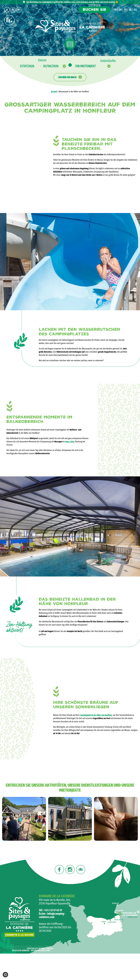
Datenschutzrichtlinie (41, 950)
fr (115, 10)
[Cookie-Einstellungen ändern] (5, 975)
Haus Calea (70, 442)
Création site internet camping (40, 948)
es (135, 10)
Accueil (54, 92)
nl (130, 10)
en (120, 10)
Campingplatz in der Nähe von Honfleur (96, 715)
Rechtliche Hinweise (21, 950)
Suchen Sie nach (70, 77)
